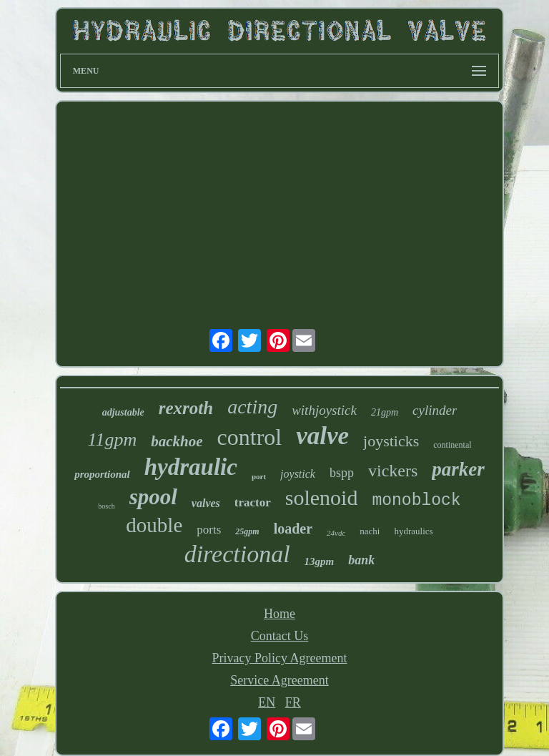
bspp (342, 473)
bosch (106, 506)
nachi (370, 531)
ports (209, 530)
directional (237, 554)
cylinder (435, 410)
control (250, 437)
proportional (102, 474)
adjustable (123, 412)
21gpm (385, 412)
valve (322, 436)
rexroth (186, 408)
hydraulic (191, 467)
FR (293, 702)
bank (361, 560)
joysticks (391, 441)
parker (458, 469)
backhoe (177, 441)
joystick (298, 474)
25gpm (247, 531)
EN (267, 702)
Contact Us (280, 636)
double (154, 525)
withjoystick (324, 410)
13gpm (320, 561)
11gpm (112, 440)
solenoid (322, 497)
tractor (253, 502)
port (259, 476)
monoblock (416, 501)
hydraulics (413, 531)
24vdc (336, 533)
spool (153, 497)
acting (252, 407)
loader (293, 529)
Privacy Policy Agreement (280, 658)
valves (206, 503)
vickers (393, 471)
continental (452, 445)
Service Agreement (279, 680)
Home (280, 614)
